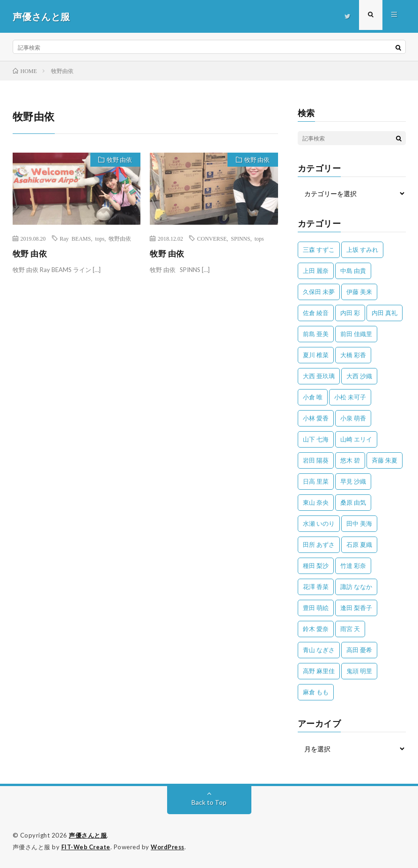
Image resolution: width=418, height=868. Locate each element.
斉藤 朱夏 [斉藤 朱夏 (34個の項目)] (385, 460)
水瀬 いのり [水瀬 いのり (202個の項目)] (319, 523)
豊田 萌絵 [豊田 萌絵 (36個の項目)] (316, 608)
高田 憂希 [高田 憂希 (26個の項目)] (359, 650)
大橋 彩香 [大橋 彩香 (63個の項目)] (353, 355)
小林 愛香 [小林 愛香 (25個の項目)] (316, 418)
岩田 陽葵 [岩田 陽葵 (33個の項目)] (316, 460)
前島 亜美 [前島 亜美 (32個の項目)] (316, 334)
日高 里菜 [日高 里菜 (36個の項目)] (316, 481)
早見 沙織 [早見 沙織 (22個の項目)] (353, 481)
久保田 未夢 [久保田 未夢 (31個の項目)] (319, 292)
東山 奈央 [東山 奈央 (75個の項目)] (316, 502)
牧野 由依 (118, 161)
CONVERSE (212, 238)
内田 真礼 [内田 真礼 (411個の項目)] (385, 313)
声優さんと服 (88, 835)
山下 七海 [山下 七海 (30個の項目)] (316, 439)
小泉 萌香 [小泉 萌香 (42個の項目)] (353, 418)
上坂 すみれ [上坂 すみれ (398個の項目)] (362, 250)
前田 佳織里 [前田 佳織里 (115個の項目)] (356, 334)
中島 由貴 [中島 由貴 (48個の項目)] (353, 271)
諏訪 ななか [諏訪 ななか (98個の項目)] (356, 587)
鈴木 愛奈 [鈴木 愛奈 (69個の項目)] (316, 629)
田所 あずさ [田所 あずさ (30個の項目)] (319, 544)
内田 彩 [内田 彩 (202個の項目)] (350, 313)
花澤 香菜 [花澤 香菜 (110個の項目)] (316, 587)
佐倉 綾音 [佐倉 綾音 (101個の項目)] (316, 313)
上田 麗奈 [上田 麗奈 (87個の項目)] (316, 271)
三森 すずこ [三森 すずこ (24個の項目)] (319, 250)
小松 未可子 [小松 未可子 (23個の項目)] (350, 397)
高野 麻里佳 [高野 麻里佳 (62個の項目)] (319, 671)
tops (100, 238)
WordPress (170, 847)
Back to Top (209, 802)
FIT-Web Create (87, 847)
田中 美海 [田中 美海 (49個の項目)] (359, 523)
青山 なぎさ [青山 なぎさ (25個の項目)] (319, 650)
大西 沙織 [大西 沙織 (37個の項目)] (359, 376)
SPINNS (240, 238)
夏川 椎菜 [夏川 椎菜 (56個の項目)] (316, 355)
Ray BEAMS (76, 238)
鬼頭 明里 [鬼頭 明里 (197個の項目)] (359, 671)
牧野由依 (120, 238)
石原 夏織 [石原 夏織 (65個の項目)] (359, 544)
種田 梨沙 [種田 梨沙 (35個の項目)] (316, 566)
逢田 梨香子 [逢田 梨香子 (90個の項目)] (356, 608)
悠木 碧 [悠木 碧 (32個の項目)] (350, 460)
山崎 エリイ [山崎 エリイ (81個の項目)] (356, 439)
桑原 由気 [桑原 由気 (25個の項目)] (353, 502)
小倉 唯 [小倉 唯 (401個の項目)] (313, 397)
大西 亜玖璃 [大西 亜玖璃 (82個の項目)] (319, 376)
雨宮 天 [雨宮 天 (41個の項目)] (350, 629)
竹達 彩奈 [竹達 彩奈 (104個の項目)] (353, 566)
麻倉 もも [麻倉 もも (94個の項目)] (316, 692)
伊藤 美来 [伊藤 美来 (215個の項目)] (359, 292)
